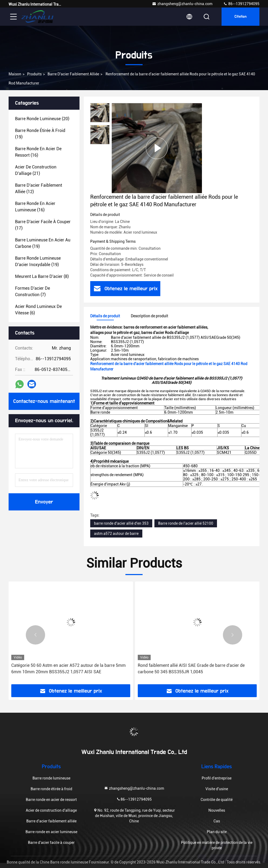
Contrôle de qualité (217, 800)
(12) (39, 188)
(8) (42, 276)
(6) (38, 310)
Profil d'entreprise (217, 778)
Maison (15, 74)
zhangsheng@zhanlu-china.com (182, 4)
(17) (43, 225)
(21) (36, 170)
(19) (40, 134)
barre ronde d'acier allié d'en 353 (121, 523)
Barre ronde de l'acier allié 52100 (186, 523)
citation (240, 17)
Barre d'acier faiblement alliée (73, 74)
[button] (35, 635)
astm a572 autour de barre (116, 534)
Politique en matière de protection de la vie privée (217, 845)
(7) (32, 291)
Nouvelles (217, 810)
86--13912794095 (241, 4)
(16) (38, 152)
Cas (217, 821)
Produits (34, 74)
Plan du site (217, 832)
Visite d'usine (217, 789)
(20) (42, 119)
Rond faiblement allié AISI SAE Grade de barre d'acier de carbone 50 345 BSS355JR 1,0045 (191, 669)
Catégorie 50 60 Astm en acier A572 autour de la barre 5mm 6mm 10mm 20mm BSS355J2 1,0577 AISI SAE (68, 669)
